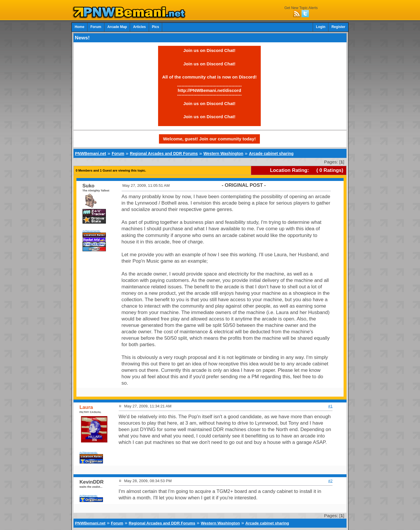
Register (338, 27)
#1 (330, 406)
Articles (139, 27)
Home (79, 27)
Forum (96, 27)
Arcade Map (117, 27)
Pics (155, 27)
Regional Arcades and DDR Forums (164, 154)
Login (321, 27)
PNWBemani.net (91, 154)
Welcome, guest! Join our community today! (209, 139)
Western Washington (223, 154)
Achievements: (92, 231)
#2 (330, 481)
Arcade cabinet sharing (271, 154)
